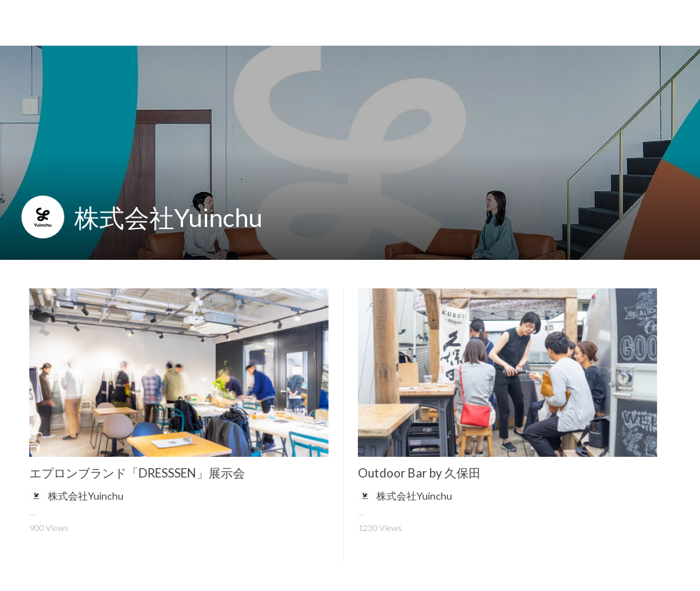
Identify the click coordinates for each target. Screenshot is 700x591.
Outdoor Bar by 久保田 (419, 473)
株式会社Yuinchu (169, 217)
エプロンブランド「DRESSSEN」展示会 (137, 473)
